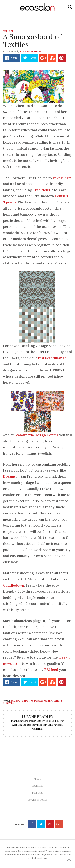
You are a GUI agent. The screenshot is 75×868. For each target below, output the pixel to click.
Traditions (41, 190)
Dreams (9, 476)
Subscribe (38, 793)
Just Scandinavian (52, 358)
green (48, 701)
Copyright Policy (37, 800)
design (38, 701)
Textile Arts (62, 178)
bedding (27, 701)
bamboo (15, 701)
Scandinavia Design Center (36, 435)
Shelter (8, 31)
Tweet (33, 58)
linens (58, 701)
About (37, 779)
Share (14, 58)
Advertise (38, 786)
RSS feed (51, 670)
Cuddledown (14, 585)
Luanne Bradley (31, 51)
